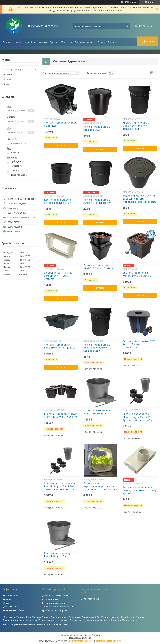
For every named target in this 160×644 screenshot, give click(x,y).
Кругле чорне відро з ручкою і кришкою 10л (97, 201)
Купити (61, 146)
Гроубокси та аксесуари (55, 610)
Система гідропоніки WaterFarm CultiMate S (137, 274)
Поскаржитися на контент (81, 641)
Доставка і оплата (85, 42)
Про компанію (10, 595)
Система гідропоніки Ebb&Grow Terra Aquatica (60, 346)
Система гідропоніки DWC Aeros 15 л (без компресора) (139, 344)
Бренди (112, 42)
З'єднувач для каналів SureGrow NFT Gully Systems (58, 276)
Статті (101, 42)
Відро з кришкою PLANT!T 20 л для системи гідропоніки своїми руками (140, 199)
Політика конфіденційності (108, 641)
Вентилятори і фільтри (54, 603)
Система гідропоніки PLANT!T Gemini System (98, 267)
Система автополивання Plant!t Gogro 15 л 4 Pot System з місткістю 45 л (60, 486)
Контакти (67, 42)
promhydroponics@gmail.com (21, 218)
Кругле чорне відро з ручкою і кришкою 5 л (58, 201)
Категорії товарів (14, 70)
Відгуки (8, 84)
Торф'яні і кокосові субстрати (58, 607)
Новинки (42, 42)
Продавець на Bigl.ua (80, 638)
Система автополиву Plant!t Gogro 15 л (97, 412)
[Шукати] (127, 26)
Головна (8, 42)
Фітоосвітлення (50, 599)
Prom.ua (96, 635)
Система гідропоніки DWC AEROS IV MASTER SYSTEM (61, 416)
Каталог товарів (24, 42)
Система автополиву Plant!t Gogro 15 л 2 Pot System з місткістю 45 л (138, 417)
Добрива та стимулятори (55, 595)
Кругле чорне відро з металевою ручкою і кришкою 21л (136, 126)
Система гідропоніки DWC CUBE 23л (60, 124)
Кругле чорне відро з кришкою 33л (97, 128)
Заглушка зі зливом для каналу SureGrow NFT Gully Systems (140, 490)
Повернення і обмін (13, 610)
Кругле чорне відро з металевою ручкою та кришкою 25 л (97, 348)
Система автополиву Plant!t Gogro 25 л (57, 555)
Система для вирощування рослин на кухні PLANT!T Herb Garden (100, 486)
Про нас (54, 42)
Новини (8, 74)
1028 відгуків (131, 2)
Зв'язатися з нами (90, 599)
